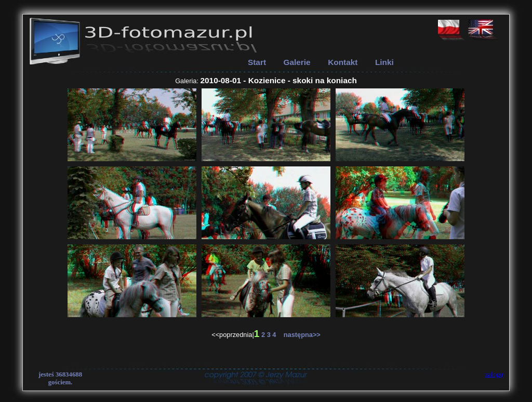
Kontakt (343, 62)
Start (257, 62)
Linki (384, 62)
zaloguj (495, 374)
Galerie (297, 62)
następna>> (299, 335)
